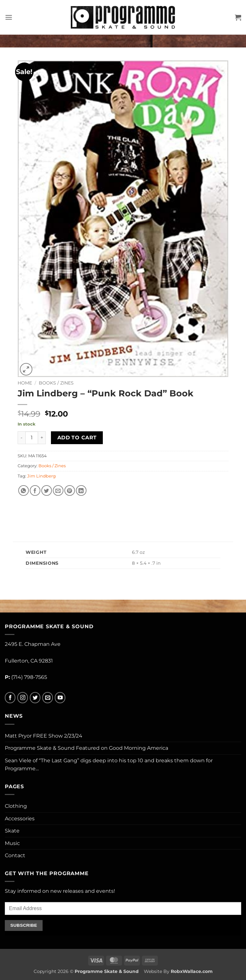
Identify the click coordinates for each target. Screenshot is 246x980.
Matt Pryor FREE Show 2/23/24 (44, 736)
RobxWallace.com (192, 971)
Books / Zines (56, 383)
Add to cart (77, 438)
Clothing (16, 806)
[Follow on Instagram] (23, 698)
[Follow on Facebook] (10, 698)
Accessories (20, 819)
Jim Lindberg (41, 476)
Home (25, 383)
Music (12, 843)
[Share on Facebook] (35, 490)
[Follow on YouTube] (60, 698)
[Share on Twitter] (47, 490)
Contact (15, 855)
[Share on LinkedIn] (81, 490)
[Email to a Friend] (58, 490)
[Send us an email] (48, 698)
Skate (12, 831)
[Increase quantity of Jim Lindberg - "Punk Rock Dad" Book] (42, 438)
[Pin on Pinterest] (70, 490)
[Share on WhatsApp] (24, 490)
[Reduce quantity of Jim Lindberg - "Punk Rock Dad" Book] (21, 438)
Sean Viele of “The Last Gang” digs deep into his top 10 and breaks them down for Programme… (109, 765)
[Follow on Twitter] (35, 698)
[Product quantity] (32, 438)
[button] (9, 17)
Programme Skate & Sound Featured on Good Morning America (86, 748)
